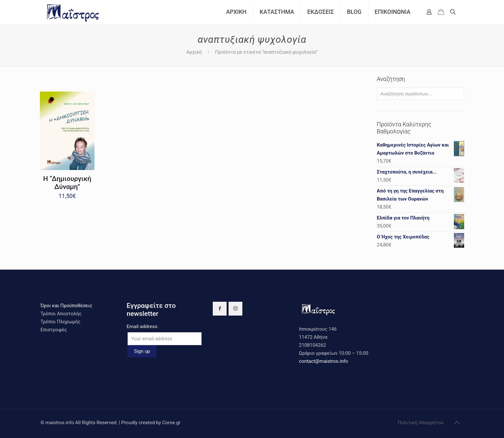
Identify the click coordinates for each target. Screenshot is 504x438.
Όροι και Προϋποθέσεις (66, 306)
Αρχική (194, 52)
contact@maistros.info (323, 361)
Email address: (143, 326)
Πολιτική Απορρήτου (421, 423)
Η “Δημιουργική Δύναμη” (67, 183)
